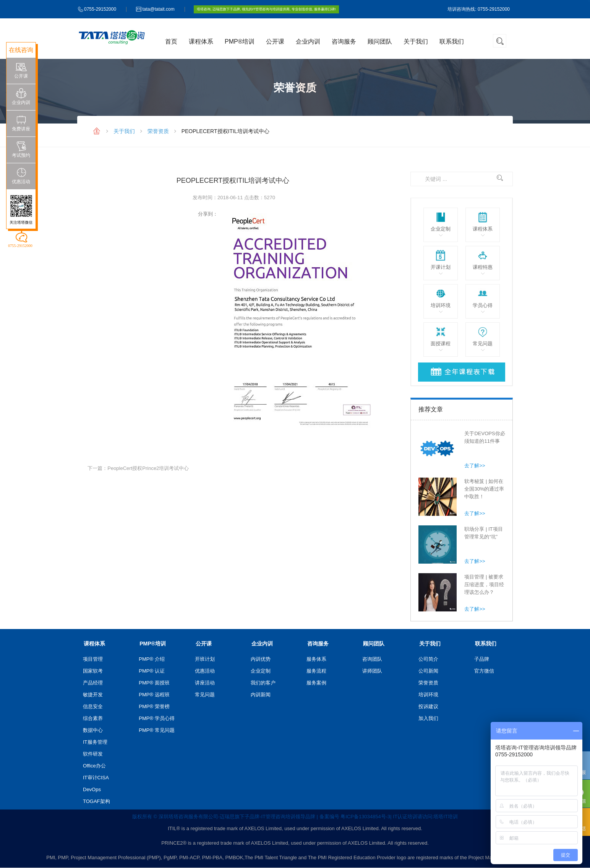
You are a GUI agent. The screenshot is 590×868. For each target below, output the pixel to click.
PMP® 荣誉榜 (154, 706)
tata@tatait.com (158, 9)
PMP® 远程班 (154, 695)
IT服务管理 (95, 742)
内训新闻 (261, 695)
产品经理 (93, 683)
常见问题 (205, 695)
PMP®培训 (240, 41)
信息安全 (93, 706)
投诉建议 (428, 706)
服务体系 (316, 659)
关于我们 (416, 41)
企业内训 (308, 41)
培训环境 (428, 695)
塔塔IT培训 (446, 817)
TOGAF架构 (96, 801)
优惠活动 (205, 671)
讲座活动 (205, 683)
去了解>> (475, 466)
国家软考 (93, 671)
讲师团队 (372, 671)
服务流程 (316, 671)
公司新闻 (428, 671)
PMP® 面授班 (154, 683)
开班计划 (205, 659)
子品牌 (482, 659)
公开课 (275, 41)
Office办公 (94, 766)
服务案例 (316, 683)
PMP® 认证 (152, 671)
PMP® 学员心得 (156, 718)
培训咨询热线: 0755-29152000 (479, 9)
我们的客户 (263, 683)
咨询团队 (372, 659)
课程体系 (201, 41)
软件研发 (93, 754)
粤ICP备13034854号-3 (365, 817)
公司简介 (428, 659)
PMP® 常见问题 (156, 730)
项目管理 (93, 659)
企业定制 (261, 671)
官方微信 (484, 671)
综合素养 (93, 718)
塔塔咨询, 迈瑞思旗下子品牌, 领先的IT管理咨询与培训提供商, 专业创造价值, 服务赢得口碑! (266, 9)
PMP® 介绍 (152, 659)
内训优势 (261, 659)
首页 (171, 41)
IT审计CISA (96, 778)
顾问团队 (380, 41)
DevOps (92, 789)
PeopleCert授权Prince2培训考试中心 (148, 468)
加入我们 (428, 718)
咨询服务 (344, 41)
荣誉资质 (158, 131)
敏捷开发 (93, 695)
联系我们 (452, 41)
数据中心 (93, 730)
